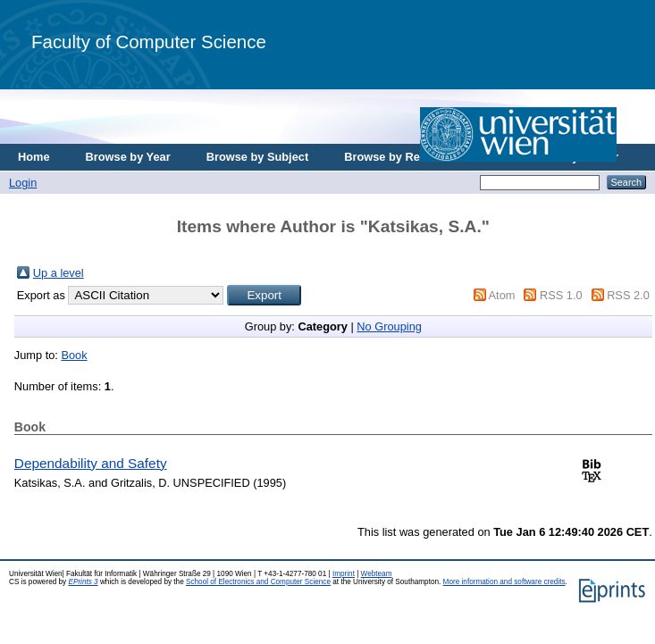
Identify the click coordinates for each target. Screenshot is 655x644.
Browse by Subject (258, 157)
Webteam (377, 574)
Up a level (59, 273)
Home (34, 157)
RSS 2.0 (628, 295)
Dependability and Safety (91, 463)
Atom (502, 295)
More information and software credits (504, 582)
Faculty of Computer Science (149, 42)
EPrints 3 (83, 582)
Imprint (344, 574)
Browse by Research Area (414, 157)
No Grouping (389, 326)
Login (23, 183)
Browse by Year (128, 157)
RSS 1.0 (561, 295)
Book (74, 355)
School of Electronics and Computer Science (258, 582)
